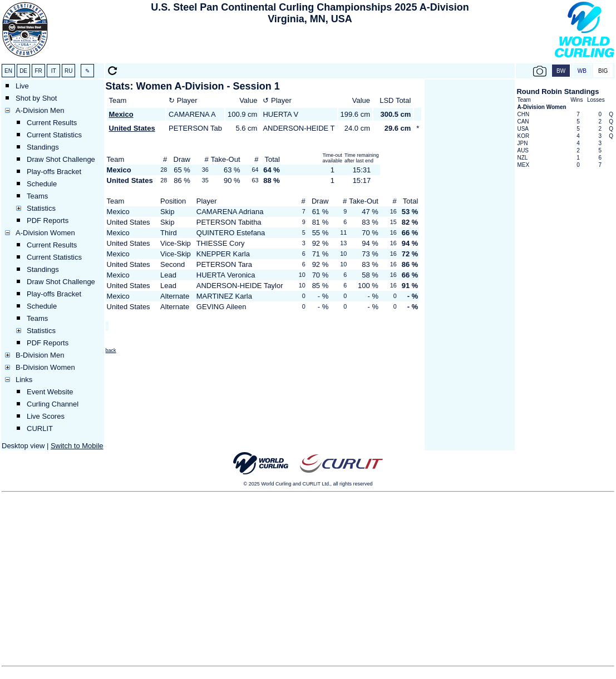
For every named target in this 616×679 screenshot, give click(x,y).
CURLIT (40, 428)
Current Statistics (54, 135)
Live (22, 86)
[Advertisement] (310, 45)
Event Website (50, 392)
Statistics (41, 208)
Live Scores (46, 416)
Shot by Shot (36, 98)
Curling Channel (53, 404)
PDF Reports (48, 220)
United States (132, 128)
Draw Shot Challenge (61, 159)
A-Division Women (45, 233)
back (111, 350)
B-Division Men (40, 355)
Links (24, 380)
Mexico (121, 114)
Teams (37, 196)
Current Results (52, 123)
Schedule (42, 184)
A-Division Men (40, 110)
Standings (43, 147)
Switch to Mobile (77, 446)
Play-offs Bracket (54, 172)
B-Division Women (45, 367)
